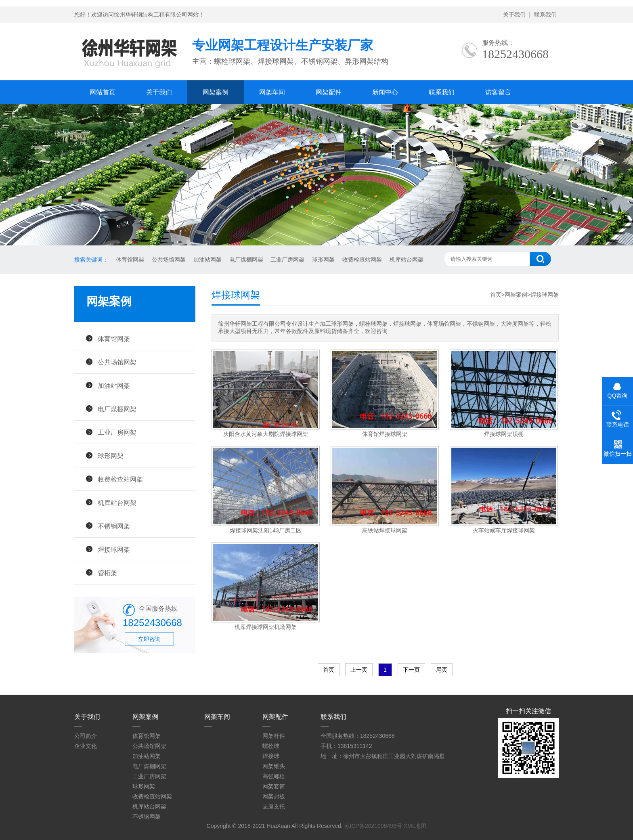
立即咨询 (149, 639)
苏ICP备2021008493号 (373, 826)
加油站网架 (208, 260)
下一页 (411, 670)
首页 (496, 295)
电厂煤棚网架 (246, 260)
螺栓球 (271, 746)
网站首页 (103, 92)
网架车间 (272, 92)
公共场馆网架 (169, 260)
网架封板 (274, 796)
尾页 (442, 670)
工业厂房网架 (287, 260)
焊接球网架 (114, 549)
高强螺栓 (274, 776)
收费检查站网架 (362, 260)
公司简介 (86, 736)
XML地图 (415, 826)
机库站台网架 (407, 260)
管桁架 (107, 573)
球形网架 (323, 260)
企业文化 (86, 746)
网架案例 (216, 92)
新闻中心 (385, 92)
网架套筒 (274, 786)
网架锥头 (274, 766)
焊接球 (271, 756)
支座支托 (274, 806)
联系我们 (545, 15)
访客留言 (498, 92)
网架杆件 (274, 736)
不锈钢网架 (114, 526)
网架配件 (329, 92)
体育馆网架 (130, 260)
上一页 (359, 670)
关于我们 (514, 15)
